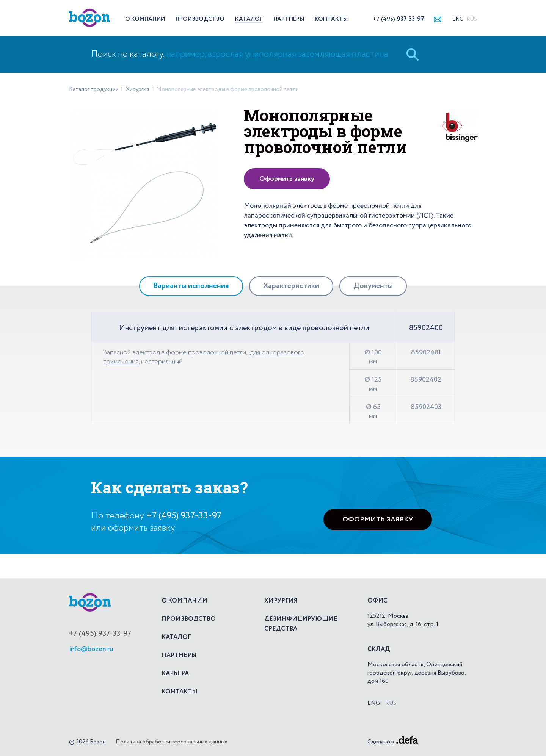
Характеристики (291, 286)
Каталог (249, 19)
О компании (145, 19)
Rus (472, 19)
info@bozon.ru (91, 649)
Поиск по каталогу (240, 54)
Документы (373, 286)
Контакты (331, 19)
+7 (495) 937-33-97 (184, 516)
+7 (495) (399, 19)
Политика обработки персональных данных (172, 742)
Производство (200, 19)
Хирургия (281, 601)
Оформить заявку (287, 179)
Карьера (175, 674)
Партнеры (289, 19)
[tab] (191, 286)
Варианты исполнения (191, 286)
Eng (458, 19)
